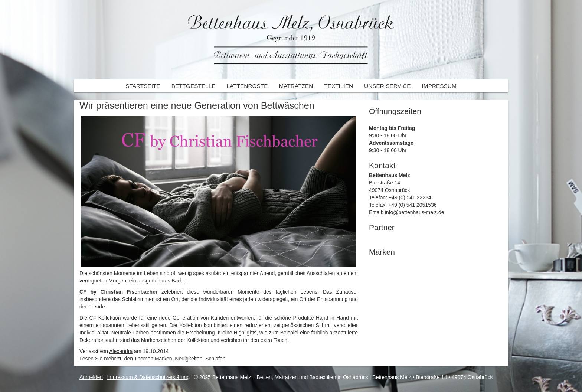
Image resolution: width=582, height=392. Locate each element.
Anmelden (91, 377)
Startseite (143, 86)
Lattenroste (247, 86)
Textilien (339, 86)
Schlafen (215, 359)
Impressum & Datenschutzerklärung (148, 377)
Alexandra (121, 351)
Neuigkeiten (189, 359)
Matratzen (296, 86)
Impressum (439, 86)
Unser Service (387, 86)
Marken (164, 359)
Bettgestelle (194, 86)
